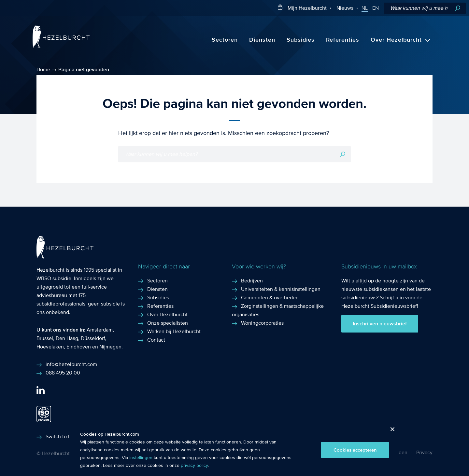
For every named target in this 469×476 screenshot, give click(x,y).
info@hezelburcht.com (71, 364)
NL (365, 8)
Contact (156, 340)
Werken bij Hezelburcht (174, 331)
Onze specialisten (168, 323)
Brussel (45, 338)
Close (390, 431)
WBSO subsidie (54, 278)
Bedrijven (252, 281)
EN (376, 8)
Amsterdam (100, 330)
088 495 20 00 (63, 373)
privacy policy (194, 466)
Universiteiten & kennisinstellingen (281, 289)
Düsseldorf (93, 338)
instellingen (141, 458)
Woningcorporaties (262, 323)
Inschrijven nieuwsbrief (380, 324)
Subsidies (301, 40)
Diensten (262, 40)
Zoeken (458, 8)
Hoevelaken (50, 347)
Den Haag (67, 338)
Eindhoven (79, 347)
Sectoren (225, 40)
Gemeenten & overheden (270, 298)
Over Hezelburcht (396, 40)
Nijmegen (110, 347)
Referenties (343, 40)
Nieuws (345, 8)
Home (43, 69)
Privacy (424, 452)
